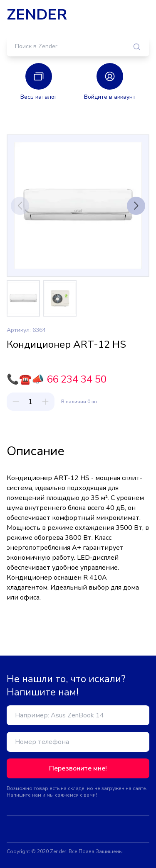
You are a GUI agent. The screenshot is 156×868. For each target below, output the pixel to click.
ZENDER (37, 15)
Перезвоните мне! (78, 768)
